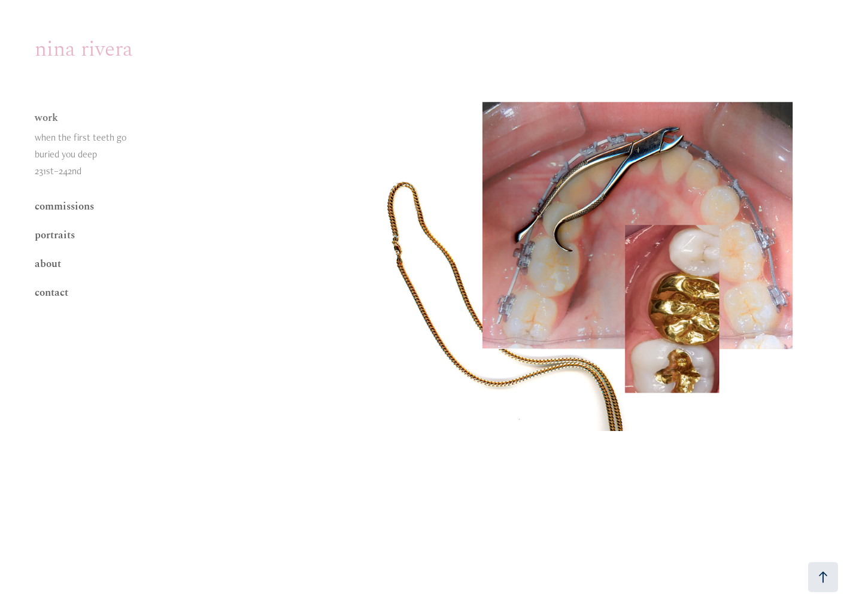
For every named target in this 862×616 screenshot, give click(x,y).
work (46, 117)
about (48, 263)
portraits (55, 234)
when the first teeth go (81, 137)
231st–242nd (58, 171)
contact (51, 292)
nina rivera (84, 47)
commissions (64, 205)
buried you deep (66, 154)
